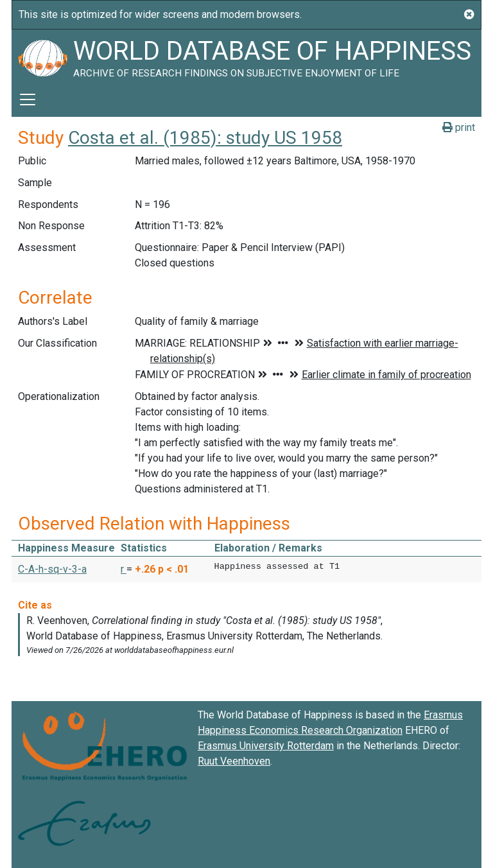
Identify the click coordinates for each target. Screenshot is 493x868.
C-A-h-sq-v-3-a (52, 569)
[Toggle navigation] (28, 100)
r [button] (124, 569)
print (459, 127)
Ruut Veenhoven (234, 761)
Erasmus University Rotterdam (266, 746)
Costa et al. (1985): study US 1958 (205, 138)
